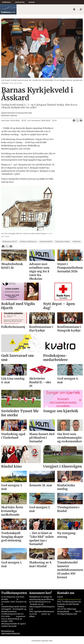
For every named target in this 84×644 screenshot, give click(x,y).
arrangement (46, 242)
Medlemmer (7, 2)
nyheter (77, 242)
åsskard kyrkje (63, 242)
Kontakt (32, 2)
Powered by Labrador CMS (42, 641)
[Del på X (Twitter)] (77, 121)
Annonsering (20, 2)
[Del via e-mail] (81, 121)
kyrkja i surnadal (28, 242)
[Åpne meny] (74, 9)
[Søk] (81, 9)
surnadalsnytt (10, 242)
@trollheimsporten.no (71, 599)
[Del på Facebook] (74, 121)
